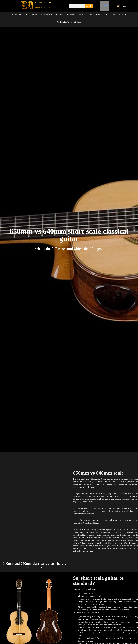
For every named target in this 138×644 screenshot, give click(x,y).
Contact (107, 14)
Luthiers (81, 14)
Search (89, 6)
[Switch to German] (121, 6)
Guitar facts (71, 14)
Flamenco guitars (46, 14)
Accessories (59, 14)
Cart (114, 14)
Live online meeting (94, 14)
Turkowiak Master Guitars (69, 22)
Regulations (123, 14)
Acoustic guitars (31, 14)
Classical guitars (17, 14)
